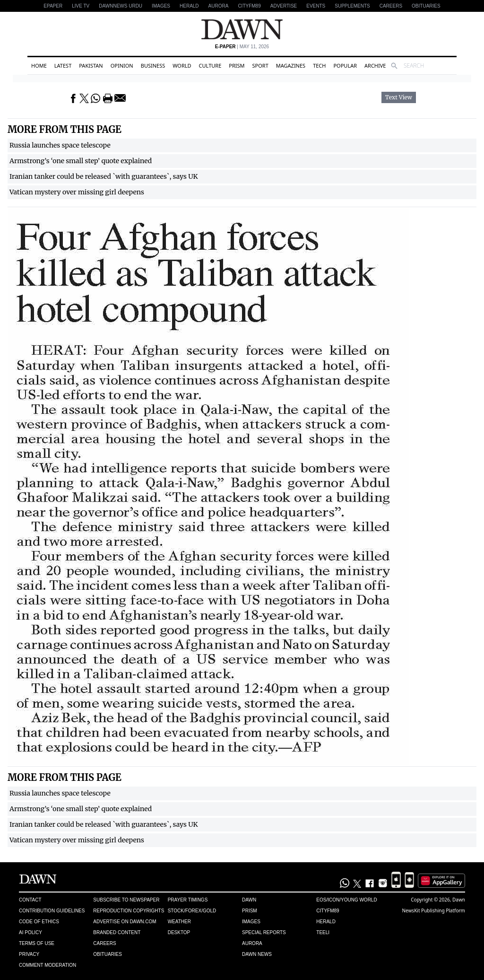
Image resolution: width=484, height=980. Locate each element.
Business (153, 66)
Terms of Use (37, 943)
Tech (319, 66)
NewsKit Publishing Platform (433, 910)
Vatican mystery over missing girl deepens (77, 192)
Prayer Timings (188, 900)
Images (161, 6)
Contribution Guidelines (52, 911)
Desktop (179, 932)
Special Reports (264, 932)
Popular (345, 66)
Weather (179, 922)
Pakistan (91, 66)
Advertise (284, 6)
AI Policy (30, 932)
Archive (375, 66)
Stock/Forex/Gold (192, 911)
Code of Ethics (39, 922)
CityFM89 (249, 6)
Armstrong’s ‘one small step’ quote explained (81, 161)
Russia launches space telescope (60, 145)
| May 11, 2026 (242, 47)
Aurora (219, 6)
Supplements (352, 6)
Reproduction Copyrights (129, 911)
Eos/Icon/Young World (346, 900)
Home (39, 66)
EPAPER (53, 6)
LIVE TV (81, 6)
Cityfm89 (328, 911)
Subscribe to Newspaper (126, 900)
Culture (210, 66)
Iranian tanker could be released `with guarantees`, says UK (104, 176)
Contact (30, 900)
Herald (189, 6)
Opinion (122, 66)
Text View (399, 97)
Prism (237, 66)
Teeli (323, 932)
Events (316, 6)
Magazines (291, 66)
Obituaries (426, 6)
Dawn (249, 900)
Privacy (29, 954)
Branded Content (117, 932)
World (182, 66)
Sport (260, 66)
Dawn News (257, 954)
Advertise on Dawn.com (125, 922)
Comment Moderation (48, 965)
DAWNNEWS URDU (121, 6)
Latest (63, 66)
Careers (391, 6)
